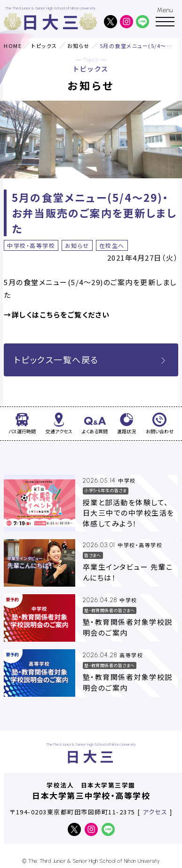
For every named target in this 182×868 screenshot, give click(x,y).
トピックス (44, 46)
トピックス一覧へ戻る (91, 359)
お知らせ (79, 46)
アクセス (155, 812)
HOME (13, 46)
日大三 (52, 21)
